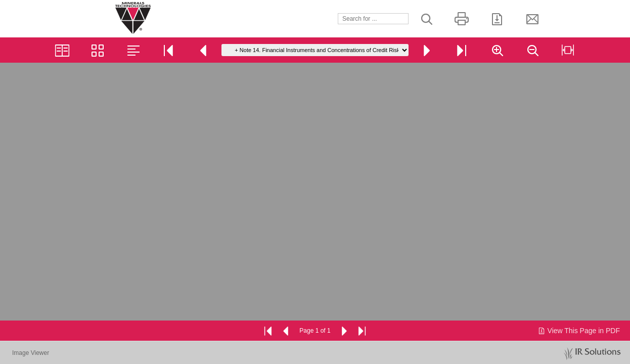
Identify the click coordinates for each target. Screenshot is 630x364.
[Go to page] (315, 50)
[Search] (373, 19)
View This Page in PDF (579, 331)
